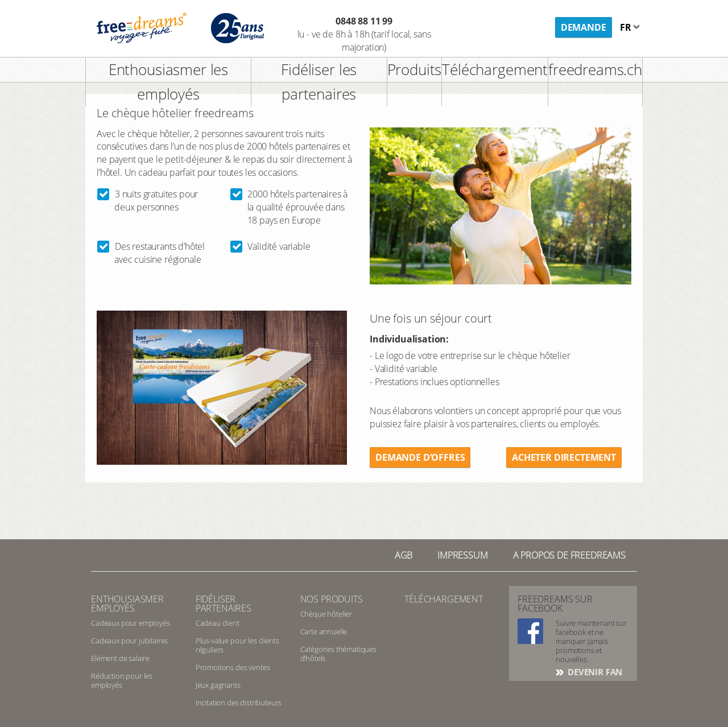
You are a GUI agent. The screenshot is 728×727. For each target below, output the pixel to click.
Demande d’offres (420, 457)
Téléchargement (495, 69)
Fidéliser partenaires (224, 604)
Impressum (463, 555)
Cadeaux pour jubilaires (129, 641)
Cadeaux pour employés (131, 623)
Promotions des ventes (233, 667)
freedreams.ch (595, 69)
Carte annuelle (324, 631)
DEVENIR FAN (594, 672)
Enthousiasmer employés (127, 604)
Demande (584, 27)
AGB (404, 555)
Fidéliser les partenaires (319, 82)
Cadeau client (218, 623)
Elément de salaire (120, 658)
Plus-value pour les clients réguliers (237, 645)
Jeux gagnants (218, 685)
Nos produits (332, 599)
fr (627, 27)
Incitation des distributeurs (239, 703)
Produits (415, 69)
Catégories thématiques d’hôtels (338, 654)
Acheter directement (564, 457)
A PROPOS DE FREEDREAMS (569, 555)
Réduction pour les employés (122, 680)
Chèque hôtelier (326, 614)
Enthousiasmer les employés (168, 82)
